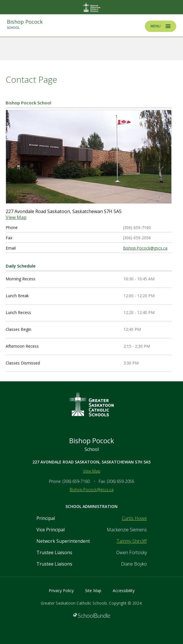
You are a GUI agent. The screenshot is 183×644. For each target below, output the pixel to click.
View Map (16, 217)
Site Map (93, 591)
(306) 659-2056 (121, 481)
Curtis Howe (134, 518)
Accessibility (124, 591)
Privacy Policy (61, 591)
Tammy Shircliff (132, 541)
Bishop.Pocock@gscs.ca (145, 248)
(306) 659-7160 (76, 481)
